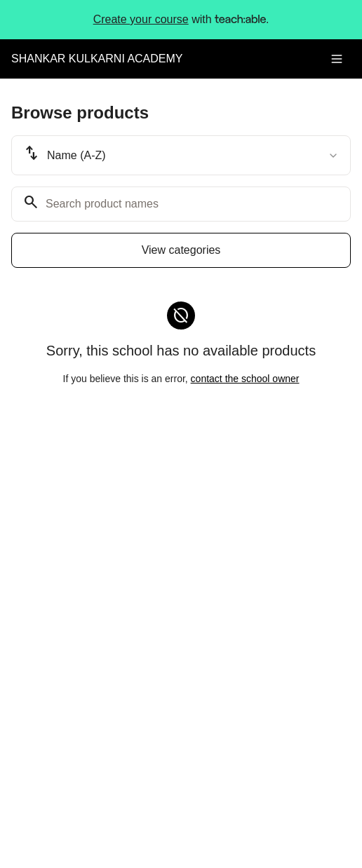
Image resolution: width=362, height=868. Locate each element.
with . (181, 20)
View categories (181, 250)
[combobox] (181, 155)
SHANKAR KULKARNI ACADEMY (97, 59)
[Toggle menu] (337, 59)
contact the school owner (245, 379)
